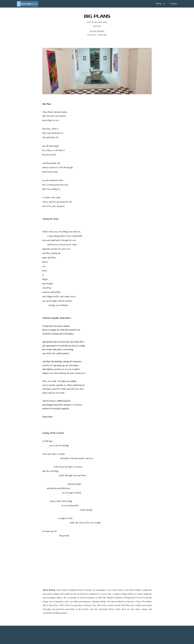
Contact (174, 4)
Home (159, 4)
